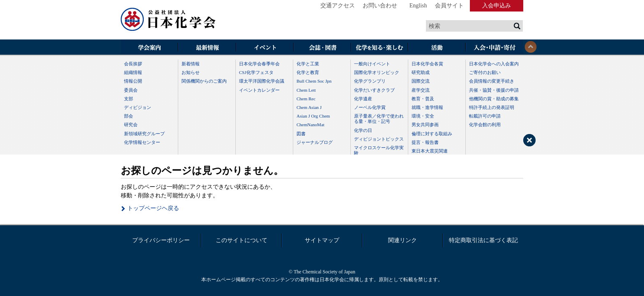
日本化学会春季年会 (259, 64)
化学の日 (363, 130)
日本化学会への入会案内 (494, 64)
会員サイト (449, 6)
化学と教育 (308, 72)
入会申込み (497, 6)
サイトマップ (322, 240)
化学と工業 (308, 64)
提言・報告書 (425, 142)
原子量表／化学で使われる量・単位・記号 (379, 119)
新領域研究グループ (144, 134)
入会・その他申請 (494, 48)
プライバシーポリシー (161, 240)
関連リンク (402, 240)
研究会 (131, 125)
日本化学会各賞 (427, 64)
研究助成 (421, 72)
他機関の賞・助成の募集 (494, 99)
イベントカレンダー (259, 90)
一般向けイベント (372, 64)
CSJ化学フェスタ (256, 72)
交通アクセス (338, 6)
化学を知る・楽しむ (379, 48)
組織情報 (133, 72)
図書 (301, 134)
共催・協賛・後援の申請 (494, 90)
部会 (129, 116)
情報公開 (133, 81)
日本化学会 (168, 20)
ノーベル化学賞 (370, 107)
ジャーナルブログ (315, 142)
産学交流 (421, 90)
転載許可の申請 (485, 116)
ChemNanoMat (310, 125)
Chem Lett (306, 90)
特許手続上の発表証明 (492, 107)
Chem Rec (306, 99)
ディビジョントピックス (379, 139)
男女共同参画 (425, 125)
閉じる (531, 47)
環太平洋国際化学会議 (262, 81)
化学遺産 (363, 99)
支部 (129, 99)
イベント (264, 48)
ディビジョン (138, 107)
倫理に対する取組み (432, 134)
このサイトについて (241, 240)
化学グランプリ (370, 81)
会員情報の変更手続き (492, 81)
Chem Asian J (309, 107)
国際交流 (421, 81)
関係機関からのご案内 (204, 81)
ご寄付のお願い (485, 72)
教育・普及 (423, 99)
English (418, 6)
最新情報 (207, 48)
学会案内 (149, 48)
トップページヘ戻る (153, 208)
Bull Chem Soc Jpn (314, 81)
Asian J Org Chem (313, 116)
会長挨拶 (133, 64)
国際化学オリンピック (377, 72)
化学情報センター (142, 142)
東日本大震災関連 (430, 151)
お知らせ (191, 72)
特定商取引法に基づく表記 (483, 240)
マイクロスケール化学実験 (379, 150)
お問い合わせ (380, 6)
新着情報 (191, 64)
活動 (437, 48)
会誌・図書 (322, 48)
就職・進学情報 (427, 107)
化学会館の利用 (485, 125)
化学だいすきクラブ (374, 90)
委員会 (131, 90)
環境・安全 (423, 116)
